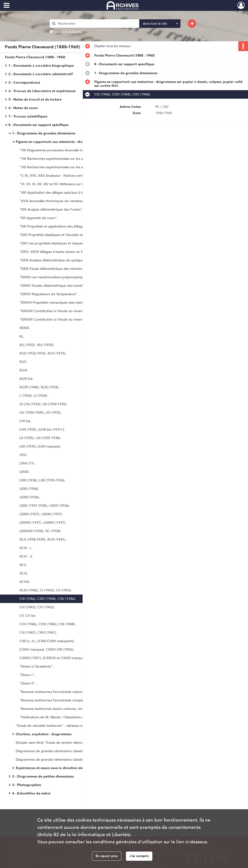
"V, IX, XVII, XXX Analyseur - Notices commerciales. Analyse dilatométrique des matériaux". (68, 176)
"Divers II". (28, 683)
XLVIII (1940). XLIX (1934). (39, 387)
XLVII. (24, 370)
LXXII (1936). (29, 489)
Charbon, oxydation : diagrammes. (44, 734)
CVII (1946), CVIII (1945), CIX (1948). (48, 624)
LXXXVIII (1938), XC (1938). (40, 531)
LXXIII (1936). (30, 497)
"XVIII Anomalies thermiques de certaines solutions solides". (66, 201)
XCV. (23, 565)
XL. (22, 336)
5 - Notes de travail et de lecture (35, 99)
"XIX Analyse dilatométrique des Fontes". (51, 210)
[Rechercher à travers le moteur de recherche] (97, 24)
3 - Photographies (27, 785)
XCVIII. (25, 582)
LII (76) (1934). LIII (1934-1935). (43, 404)
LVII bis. (25, 421)
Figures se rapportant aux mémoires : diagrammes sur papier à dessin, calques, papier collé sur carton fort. (64, 142)
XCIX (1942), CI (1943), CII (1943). (46, 590)
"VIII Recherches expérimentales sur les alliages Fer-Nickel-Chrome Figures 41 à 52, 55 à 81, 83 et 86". (68, 167)
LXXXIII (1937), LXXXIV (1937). (43, 523)
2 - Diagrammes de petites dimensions (43, 776)
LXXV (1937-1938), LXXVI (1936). (45, 506)
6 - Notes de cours (23, 108)
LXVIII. (24, 472)
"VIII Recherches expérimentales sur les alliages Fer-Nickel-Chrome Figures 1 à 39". (68, 159)
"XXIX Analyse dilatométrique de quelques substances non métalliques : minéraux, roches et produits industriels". (68, 260)
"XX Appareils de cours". (39, 218)
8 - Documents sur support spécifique (39, 125)
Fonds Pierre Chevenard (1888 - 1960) (35, 57)
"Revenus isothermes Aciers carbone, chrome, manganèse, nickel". (68, 709)
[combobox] (160, 24)
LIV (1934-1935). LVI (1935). (41, 413)
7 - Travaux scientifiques (28, 116)
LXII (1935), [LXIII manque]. (40, 446)
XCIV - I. (26, 548)
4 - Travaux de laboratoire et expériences (42, 91)
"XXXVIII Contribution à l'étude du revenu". (53, 311)
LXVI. (23, 455)
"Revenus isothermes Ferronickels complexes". (55, 700)
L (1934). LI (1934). (34, 396)
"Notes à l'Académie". (37, 666)
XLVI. (23, 362)
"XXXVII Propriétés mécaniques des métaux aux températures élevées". (68, 303)
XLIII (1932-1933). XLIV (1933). (43, 353)
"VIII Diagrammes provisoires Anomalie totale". (55, 150)
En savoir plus (107, 856)
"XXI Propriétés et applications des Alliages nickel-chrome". (65, 226)
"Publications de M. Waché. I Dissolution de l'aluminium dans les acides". (68, 717)
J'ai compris (139, 856)
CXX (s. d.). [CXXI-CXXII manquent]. (47, 641)
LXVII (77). (27, 463)
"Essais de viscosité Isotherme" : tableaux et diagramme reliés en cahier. (64, 726)
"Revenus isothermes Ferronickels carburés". (54, 692)
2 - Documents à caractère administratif (41, 74)
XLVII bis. (26, 379)
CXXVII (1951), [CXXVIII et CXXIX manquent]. (54, 658)
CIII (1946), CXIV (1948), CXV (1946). (48, 599)
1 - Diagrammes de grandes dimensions (44, 133)
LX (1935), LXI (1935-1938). (40, 438)
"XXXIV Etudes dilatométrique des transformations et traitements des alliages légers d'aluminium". (68, 286)
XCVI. (24, 573)
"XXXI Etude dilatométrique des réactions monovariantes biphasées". (68, 269)
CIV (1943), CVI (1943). (37, 607)
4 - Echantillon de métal (31, 793)
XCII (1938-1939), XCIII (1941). (43, 540)
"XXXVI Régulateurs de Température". (49, 294)
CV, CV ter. (28, 616)
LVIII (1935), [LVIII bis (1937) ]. (42, 430)
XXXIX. (25, 328)
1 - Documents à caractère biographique (41, 66)
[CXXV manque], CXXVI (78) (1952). (47, 650)
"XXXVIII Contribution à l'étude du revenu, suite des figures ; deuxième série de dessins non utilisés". (68, 320)
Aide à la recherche (68, 32)
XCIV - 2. (26, 556)
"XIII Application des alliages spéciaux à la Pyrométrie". (62, 193)
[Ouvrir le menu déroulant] (7, 6)
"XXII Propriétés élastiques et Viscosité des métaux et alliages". (68, 235)
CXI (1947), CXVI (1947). (38, 633)
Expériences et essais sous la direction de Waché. (55, 768)
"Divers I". (27, 675)
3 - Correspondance (24, 83)
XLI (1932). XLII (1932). (37, 345)
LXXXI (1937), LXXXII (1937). (41, 514)
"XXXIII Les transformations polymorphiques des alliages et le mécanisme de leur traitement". (68, 277)
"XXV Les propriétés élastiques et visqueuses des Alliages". (65, 243)
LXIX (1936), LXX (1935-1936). (42, 480)
